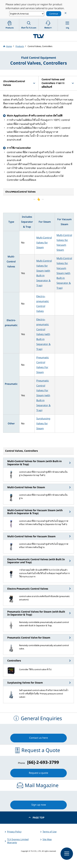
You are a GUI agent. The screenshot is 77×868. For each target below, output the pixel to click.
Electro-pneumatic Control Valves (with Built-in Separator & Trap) (43, 334)
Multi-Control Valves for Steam (44, 243)
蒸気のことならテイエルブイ (38, 36)
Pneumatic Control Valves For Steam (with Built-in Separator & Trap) (43, 395)
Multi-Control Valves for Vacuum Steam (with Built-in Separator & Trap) (64, 273)
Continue (54, 14)
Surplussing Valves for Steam (43, 423)
